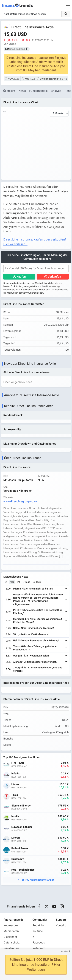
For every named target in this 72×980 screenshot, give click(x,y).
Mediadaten (11, 931)
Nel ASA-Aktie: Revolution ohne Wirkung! (36, 641)
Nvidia (15, 816)
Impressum (11, 925)
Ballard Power (20, 848)
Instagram (39, 948)
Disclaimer (10, 937)
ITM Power (18, 763)
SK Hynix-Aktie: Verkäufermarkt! (31, 634)
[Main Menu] (68, 5)
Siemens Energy (21, 806)
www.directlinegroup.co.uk (20, 501)
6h (6, 582)
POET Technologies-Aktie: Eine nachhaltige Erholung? (38, 612)
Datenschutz (12, 943)
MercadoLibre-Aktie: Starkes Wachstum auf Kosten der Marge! (38, 621)
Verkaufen (54, 277)
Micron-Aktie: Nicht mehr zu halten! (33, 589)
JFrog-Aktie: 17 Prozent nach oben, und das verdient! (38, 669)
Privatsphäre (12, 948)
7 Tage (27, 582)
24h (19, 582)
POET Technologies (23, 870)
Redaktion (39, 925)
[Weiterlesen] (67, 589)
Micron (16, 838)
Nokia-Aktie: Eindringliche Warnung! (34, 628)
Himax (15, 784)
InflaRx (16, 774)
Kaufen (21, 277)
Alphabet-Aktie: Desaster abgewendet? (35, 662)
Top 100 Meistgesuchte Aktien (37, 880)
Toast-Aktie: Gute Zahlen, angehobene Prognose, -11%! (35, 648)
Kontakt (61, 925)
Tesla (15, 795)
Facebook (39, 943)
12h (12, 582)
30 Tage (37, 582)
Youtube (38, 931)
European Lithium (22, 827)
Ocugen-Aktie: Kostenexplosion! (31, 656)
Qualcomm (18, 859)
